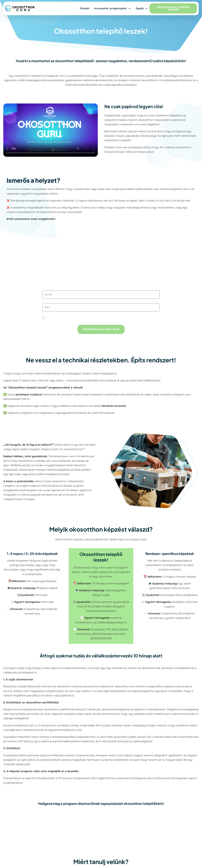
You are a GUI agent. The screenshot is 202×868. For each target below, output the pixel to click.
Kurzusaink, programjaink (112, 9)
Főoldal (84, 8)
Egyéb (142, 9)
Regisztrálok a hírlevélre (101, 329)
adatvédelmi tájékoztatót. (100, 318)
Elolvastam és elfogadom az (80, 318)
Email (101, 288)
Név (101, 301)
